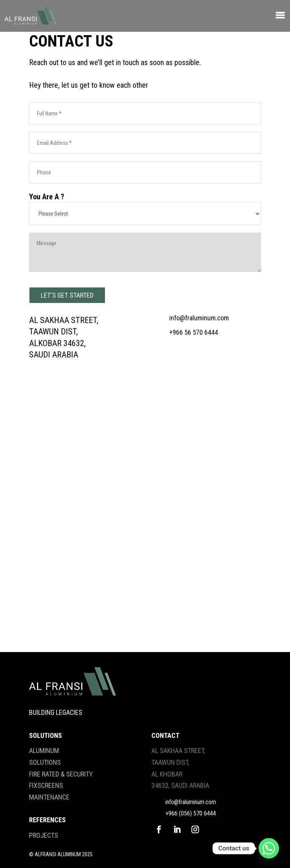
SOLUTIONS (45, 762)
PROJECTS (44, 835)
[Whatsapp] (269, 848)
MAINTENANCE (49, 797)
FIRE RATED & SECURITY (61, 774)
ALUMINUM (44, 751)
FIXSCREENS (46, 785)
